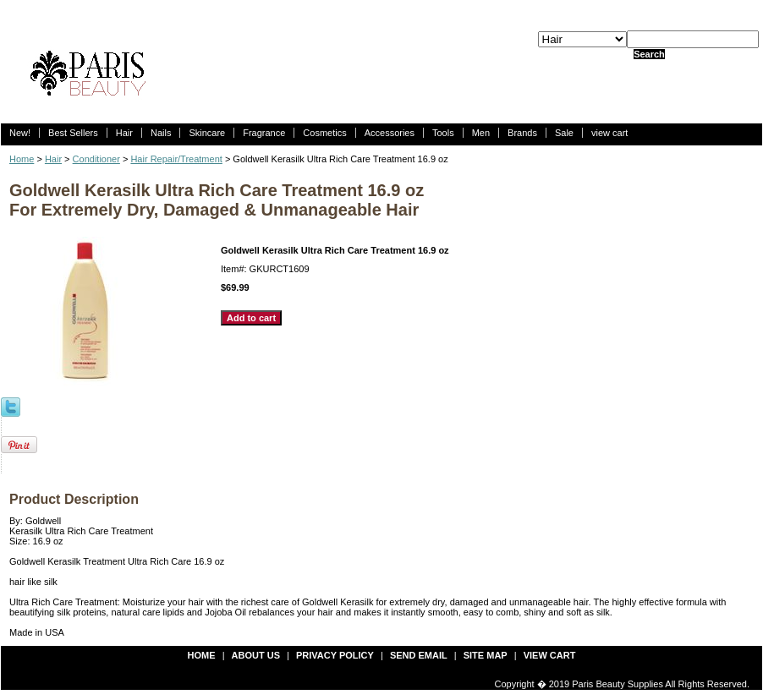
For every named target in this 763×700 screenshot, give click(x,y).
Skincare (207, 133)
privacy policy (335, 655)
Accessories (390, 133)
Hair (124, 133)
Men (481, 133)
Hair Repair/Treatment (176, 159)
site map (486, 655)
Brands (522, 133)
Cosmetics (324, 133)
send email (419, 655)
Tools (443, 133)
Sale (564, 133)
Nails (161, 133)
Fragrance (264, 133)
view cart (609, 133)
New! (20, 133)
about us (256, 655)
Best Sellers (73, 133)
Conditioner (96, 159)
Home (22, 159)
